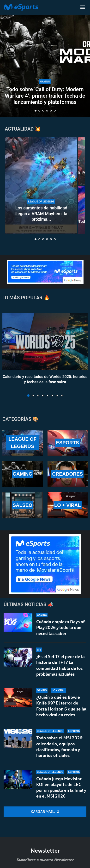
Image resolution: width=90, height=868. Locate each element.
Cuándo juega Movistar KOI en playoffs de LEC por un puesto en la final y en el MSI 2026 (61, 787)
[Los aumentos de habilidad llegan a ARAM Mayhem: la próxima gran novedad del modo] (41, 186)
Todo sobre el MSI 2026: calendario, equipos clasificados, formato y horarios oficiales (60, 747)
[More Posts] (45, 812)
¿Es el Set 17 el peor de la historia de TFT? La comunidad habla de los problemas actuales (60, 665)
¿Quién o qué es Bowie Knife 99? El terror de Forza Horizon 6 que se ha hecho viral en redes (61, 706)
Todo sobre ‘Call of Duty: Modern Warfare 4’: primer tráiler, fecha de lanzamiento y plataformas (45, 96)
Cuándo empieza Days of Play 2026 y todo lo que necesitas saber (60, 628)
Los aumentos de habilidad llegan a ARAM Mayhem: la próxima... (41, 214)
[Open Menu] (83, 7)
